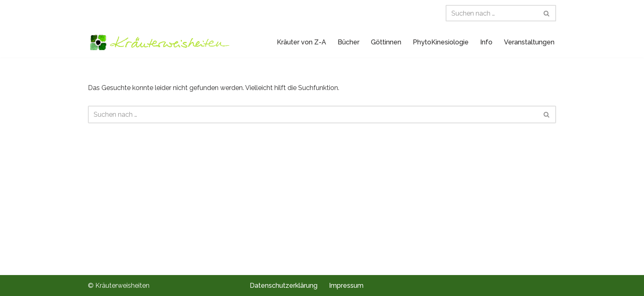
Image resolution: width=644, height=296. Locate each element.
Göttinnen (386, 42)
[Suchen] (492, 13)
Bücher (348, 42)
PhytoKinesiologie (441, 42)
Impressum (346, 286)
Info (486, 42)
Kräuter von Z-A (301, 42)
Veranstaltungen (529, 42)
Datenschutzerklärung (284, 286)
